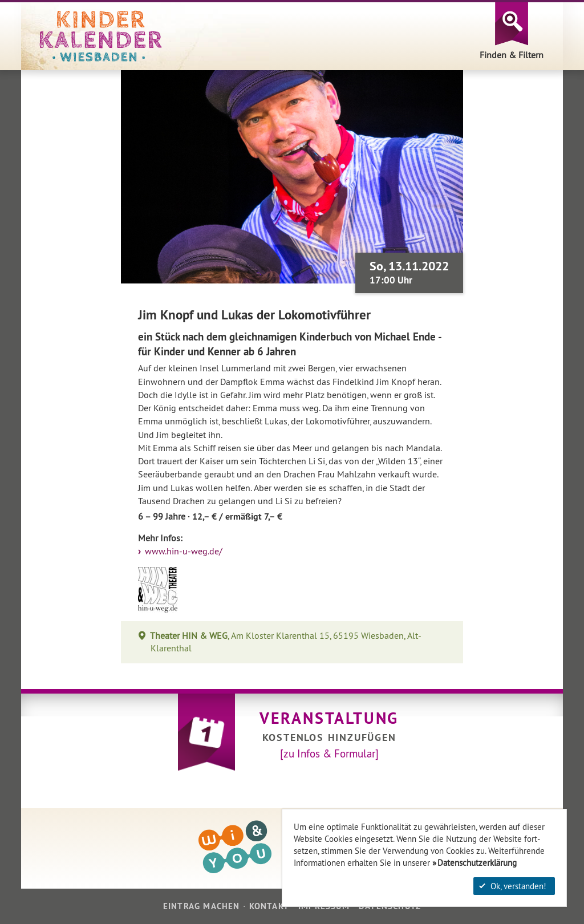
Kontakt (269, 906)
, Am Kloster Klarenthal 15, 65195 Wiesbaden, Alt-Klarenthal (286, 642)
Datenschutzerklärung (477, 863)
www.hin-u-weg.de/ (182, 551)
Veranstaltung (329, 718)
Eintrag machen (202, 906)
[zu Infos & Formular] (329, 753)
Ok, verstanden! (513, 886)
